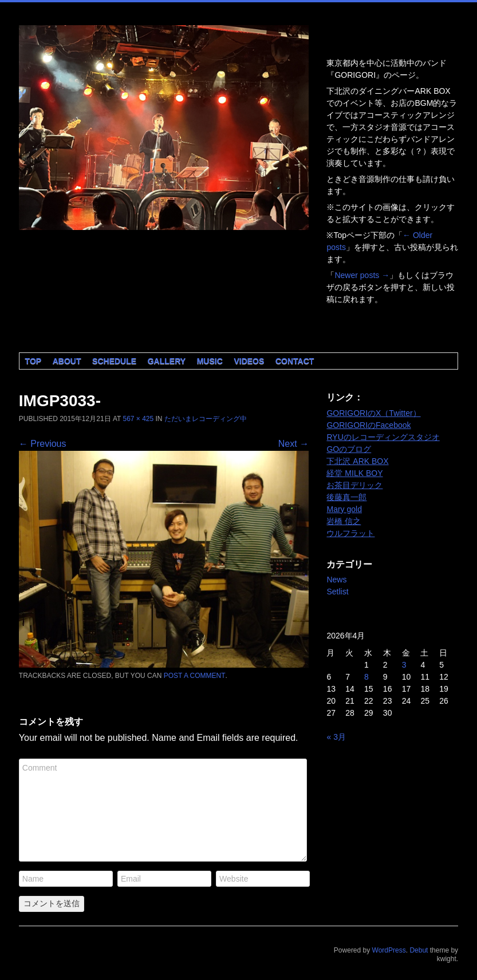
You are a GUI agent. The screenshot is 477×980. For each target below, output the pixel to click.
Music (210, 361)
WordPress (389, 950)
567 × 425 (138, 419)
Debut (419, 950)
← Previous (43, 444)
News (336, 580)
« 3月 (336, 737)
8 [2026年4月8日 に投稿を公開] (366, 677)
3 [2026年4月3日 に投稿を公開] (404, 665)
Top (33, 361)
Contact (295, 361)
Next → (293, 444)
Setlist (337, 592)
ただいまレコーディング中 (206, 419)
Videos (249, 361)
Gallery (167, 361)
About (67, 361)
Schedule (114, 361)
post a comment (195, 676)
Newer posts (362, 275)
